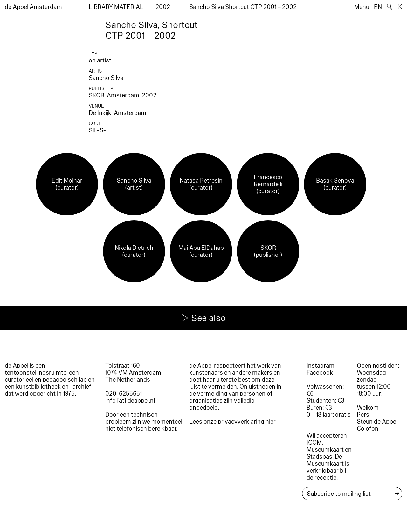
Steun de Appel (377, 422)
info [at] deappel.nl (130, 401)
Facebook (320, 373)
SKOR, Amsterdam (114, 95)
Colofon (368, 429)
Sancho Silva (106, 78)
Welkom (368, 408)
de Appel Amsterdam (33, 7)
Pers (363, 415)
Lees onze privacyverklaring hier (232, 422)
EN (378, 7)
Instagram (321, 366)
